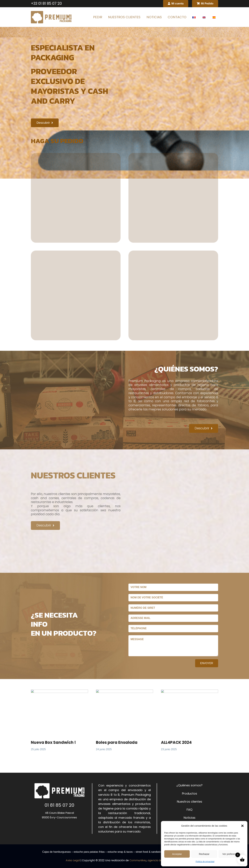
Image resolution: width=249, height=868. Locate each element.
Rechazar (204, 854)
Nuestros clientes (190, 802)
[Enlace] (51, 17)
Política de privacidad (205, 862)
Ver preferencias (231, 854)
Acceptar (177, 854)
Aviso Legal (73, 860)
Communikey (138, 860)
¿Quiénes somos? (189, 785)
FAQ (189, 810)
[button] (242, 826)
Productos (190, 793)
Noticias (190, 818)
